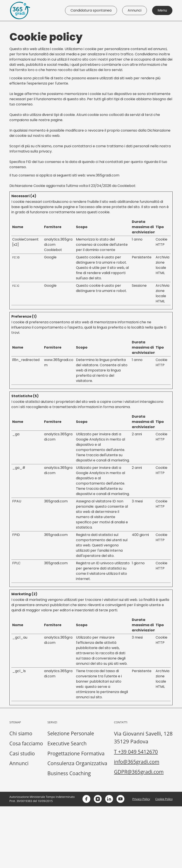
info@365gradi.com (33, 824)
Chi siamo (21, 733)
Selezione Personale (130, 733)
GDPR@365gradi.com (35, 835)
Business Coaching (128, 775)
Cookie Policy (164, 861)
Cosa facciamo (27, 744)
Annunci (135, 10)
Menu (162, 10)
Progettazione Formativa (135, 754)
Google (50, 257)
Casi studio (23, 754)
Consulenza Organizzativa (137, 765)
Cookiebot (126, 186)
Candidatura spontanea (91, 10)
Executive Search (126, 744)
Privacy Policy (141, 861)
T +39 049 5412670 (32, 814)
